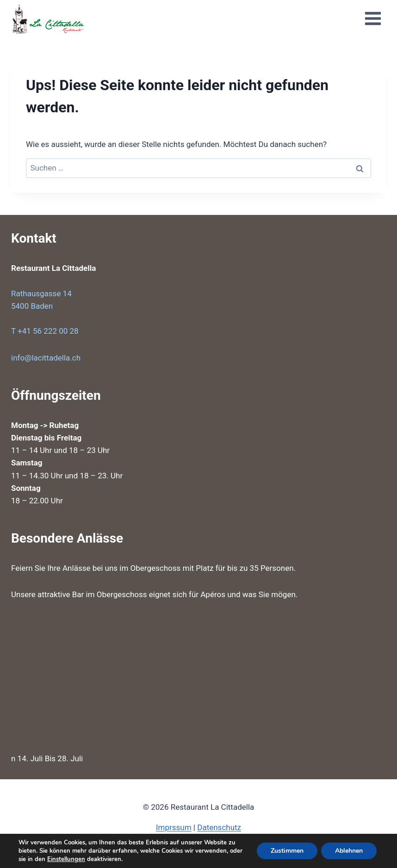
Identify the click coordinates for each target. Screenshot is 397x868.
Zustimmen (287, 851)
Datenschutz (219, 827)
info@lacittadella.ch (46, 358)
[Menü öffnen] (373, 18)
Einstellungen (66, 859)
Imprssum (174, 827)
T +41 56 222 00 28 (45, 331)
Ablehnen (349, 851)
